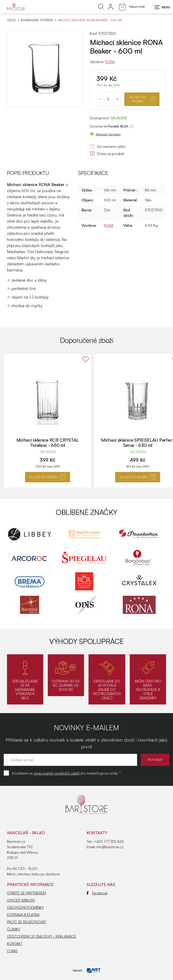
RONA (110, 62)
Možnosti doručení (105, 134)
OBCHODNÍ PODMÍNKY (25, 907)
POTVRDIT (155, 760)
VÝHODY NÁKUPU (21, 900)
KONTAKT (15, 944)
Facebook (97, 893)
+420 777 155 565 (109, 841)
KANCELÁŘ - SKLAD (26, 833)
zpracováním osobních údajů (57, 773)
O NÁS (12, 951)
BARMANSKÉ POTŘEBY (37, 20)
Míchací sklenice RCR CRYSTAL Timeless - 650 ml (48, 443)
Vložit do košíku (142, 99)
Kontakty (97, 833)
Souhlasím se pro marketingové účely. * (66, 773)
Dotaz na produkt (107, 154)
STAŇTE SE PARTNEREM (26, 893)
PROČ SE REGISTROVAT (27, 922)
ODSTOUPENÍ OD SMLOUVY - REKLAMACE (42, 936)
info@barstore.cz (110, 847)
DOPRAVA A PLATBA (23, 915)
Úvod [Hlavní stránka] (11, 20)
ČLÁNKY (14, 929)
